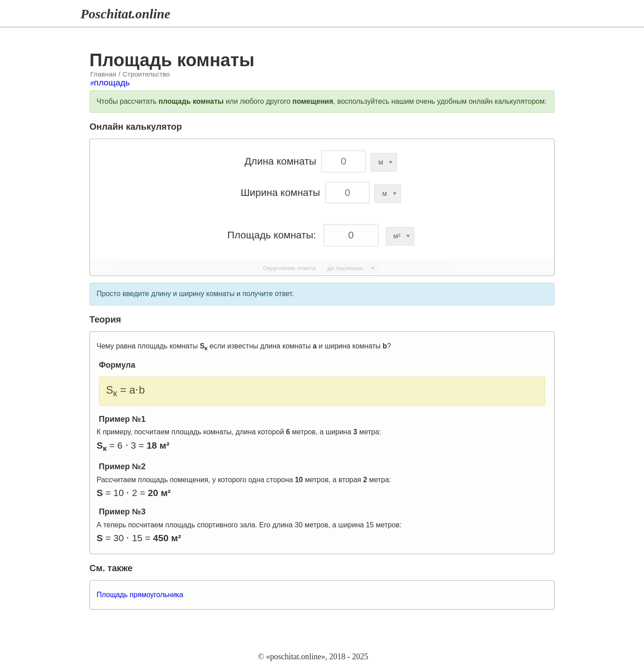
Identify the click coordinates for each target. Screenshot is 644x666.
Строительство (146, 74)
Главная (103, 74)
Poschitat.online (125, 14)
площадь (112, 83)
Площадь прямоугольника (140, 595)
